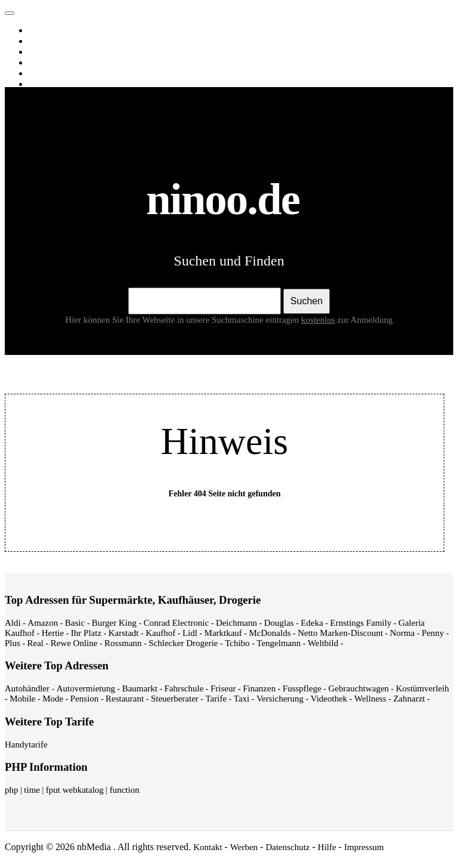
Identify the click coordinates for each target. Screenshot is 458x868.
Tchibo (237, 643)
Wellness (370, 699)
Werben (244, 847)
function (125, 790)
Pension (85, 699)
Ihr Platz (86, 633)
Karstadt (124, 633)
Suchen (307, 301)
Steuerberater (175, 699)
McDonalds (270, 633)
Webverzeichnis (59, 73)
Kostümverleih (423, 688)
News (41, 63)
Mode (53, 699)
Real (36, 643)
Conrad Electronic (177, 623)
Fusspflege (302, 688)
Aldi (13, 623)
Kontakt (208, 847)
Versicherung (280, 699)
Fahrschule (184, 688)
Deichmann (236, 623)
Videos (43, 52)
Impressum (364, 847)
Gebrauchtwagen (358, 688)
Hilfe (327, 847)
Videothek (329, 699)
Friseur (223, 688)
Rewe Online (74, 643)
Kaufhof (160, 633)
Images (44, 41)
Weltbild (323, 643)
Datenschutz (287, 847)
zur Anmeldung (365, 320)
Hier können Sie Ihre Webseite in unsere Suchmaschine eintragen (202, 320)
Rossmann (123, 643)
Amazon (43, 623)
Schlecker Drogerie (183, 643)
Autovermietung (86, 688)
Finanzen (259, 688)
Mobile (22, 699)
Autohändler (27, 688)
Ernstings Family (361, 623)
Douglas (279, 623)
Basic (75, 623)
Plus (13, 643)
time (32, 790)
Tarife (216, 699)
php (12, 790)
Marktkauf (223, 633)
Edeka (312, 623)
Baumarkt (140, 688)
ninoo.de (33, 10)
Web (39, 30)
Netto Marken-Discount (340, 633)
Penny (433, 633)
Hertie (53, 633)
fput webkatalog (75, 790)
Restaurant (125, 699)
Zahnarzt (409, 699)
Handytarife (26, 745)
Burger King (114, 623)
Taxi (242, 699)
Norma (403, 633)
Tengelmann (278, 643)
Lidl (190, 633)
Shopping (48, 84)
